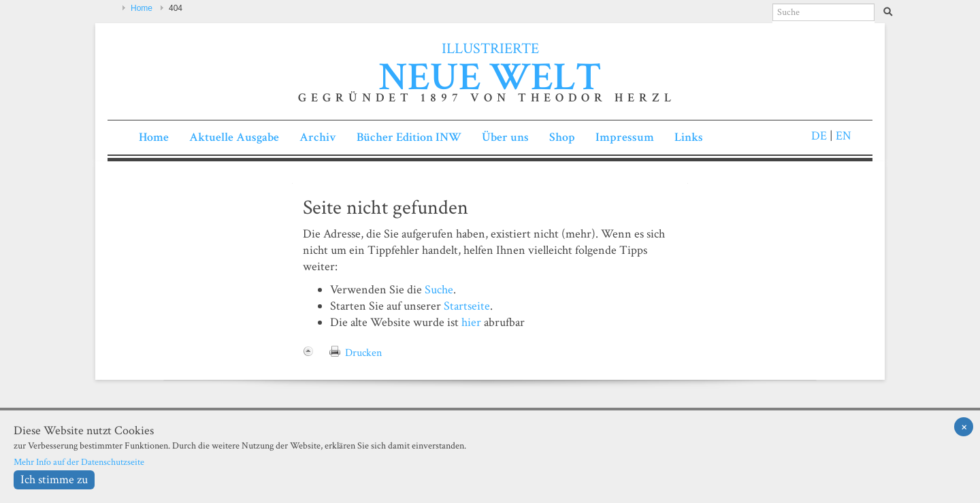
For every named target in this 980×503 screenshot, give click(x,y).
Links (689, 137)
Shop (562, 137)
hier (471, 322)
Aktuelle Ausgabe (234, 137)
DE (819, 136)
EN (842, 136)
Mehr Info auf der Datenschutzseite (79, 462)
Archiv (318, 137)
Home (142, 8)
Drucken (363, 353)
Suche (439, 290)
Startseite (467, 306)
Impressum (625, 137)
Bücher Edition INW (409, 137)
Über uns (505, 137)
